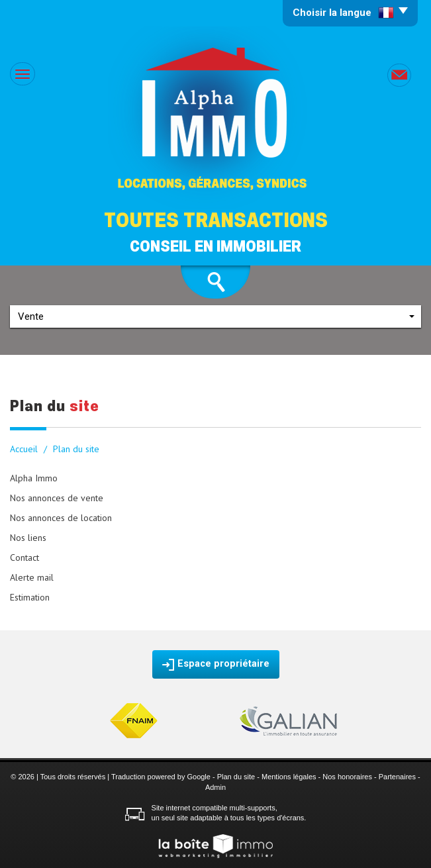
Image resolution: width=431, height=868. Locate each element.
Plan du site (236, 777)
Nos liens (28, 538)
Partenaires (397, 777)
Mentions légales (289, 777)
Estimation (30, 597)
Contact (24, 557)
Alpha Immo (34, 478)
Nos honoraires (347, 777)
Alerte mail (32, 577)
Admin (215, 787)
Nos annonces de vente (57, 498)
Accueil (24, 449)
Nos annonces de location (61, 518)
